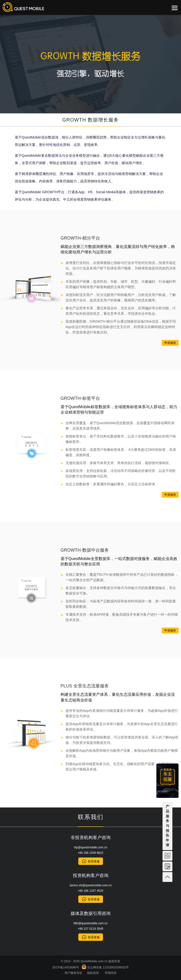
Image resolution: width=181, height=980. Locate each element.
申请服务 (170, 343)
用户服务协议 (73, 973)
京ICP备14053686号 (66, 967)
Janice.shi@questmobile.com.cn (90, 885)
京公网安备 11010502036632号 (105, 967)
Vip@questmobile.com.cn (90, 847)
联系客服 (94, 861)
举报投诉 (111, 973)
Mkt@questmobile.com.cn (90, 923)
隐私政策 (93, 973)
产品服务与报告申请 (167, 826)
